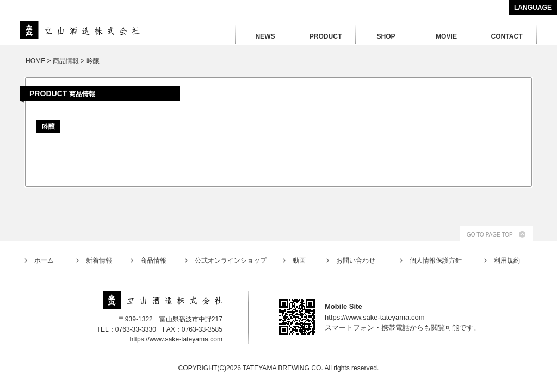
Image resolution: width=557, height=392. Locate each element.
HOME (35, 61)
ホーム (44, 260)
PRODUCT (326, 36)
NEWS (265, 36)
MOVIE (446, 36)
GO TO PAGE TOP (490, 235)
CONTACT (506, 36)
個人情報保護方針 (436, 260)
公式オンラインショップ (231, 260)
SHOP (386, 36)
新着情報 (99, 260)
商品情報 (153, 260)
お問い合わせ (356, 260)
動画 (299, 260)
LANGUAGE (533, 8)
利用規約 (507, 260)
